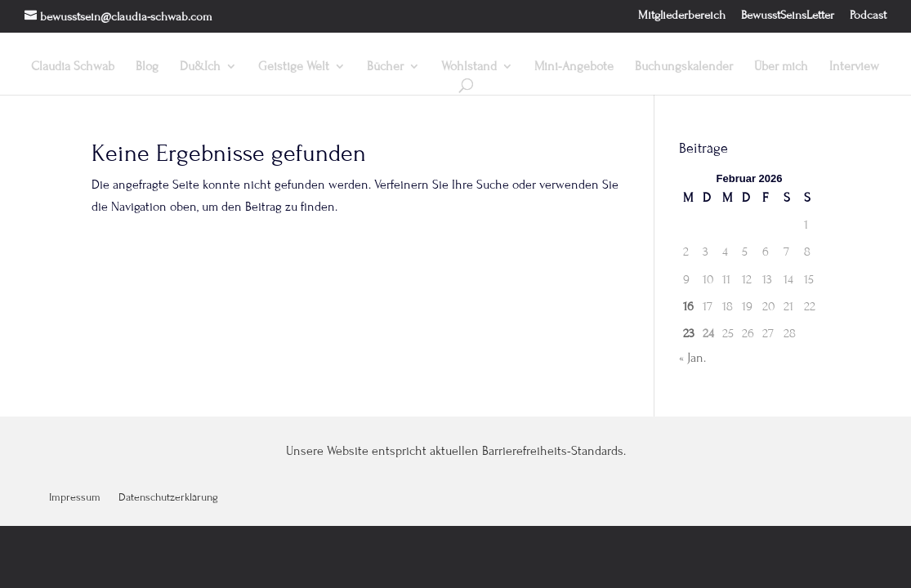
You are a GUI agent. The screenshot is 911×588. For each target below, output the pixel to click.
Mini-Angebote (574, 67)
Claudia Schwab (73, 67)
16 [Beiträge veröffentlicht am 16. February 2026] (688, 306)
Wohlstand (469, 67)
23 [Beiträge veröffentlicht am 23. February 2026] (689, 333)
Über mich (781, 67)
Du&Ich (200, 67)
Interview (854, 67)
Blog (147, 67)
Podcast (868, 16)
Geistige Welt (294, 67)
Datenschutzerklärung (168, 498)
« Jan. (692, 358)
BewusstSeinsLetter (788, 16)
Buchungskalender (684, 67)
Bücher (385, 67)
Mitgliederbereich (682, 16)
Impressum (75, 498)
